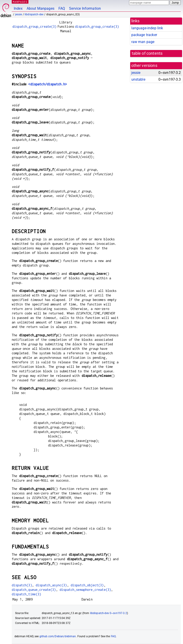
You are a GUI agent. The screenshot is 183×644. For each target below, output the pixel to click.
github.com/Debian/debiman (58, 636)
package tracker (144, 35)
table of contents (147, 53)
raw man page (143, 42)
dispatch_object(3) (87, 585)
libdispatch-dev (34, 14)
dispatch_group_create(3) (35, 26)
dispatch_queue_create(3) (34, 590)
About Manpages (41, 8)
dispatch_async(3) (51, 585)
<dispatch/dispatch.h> (47, 84)
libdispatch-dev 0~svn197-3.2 (109, 613)
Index (18, 8)
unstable (138, 79)
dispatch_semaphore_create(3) (85, 590)
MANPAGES (20, 2)
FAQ (62, 8)
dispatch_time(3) (26, 594)
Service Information (85, 8)
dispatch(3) (22, 585)
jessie (19, 14)
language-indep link (147, 28)
